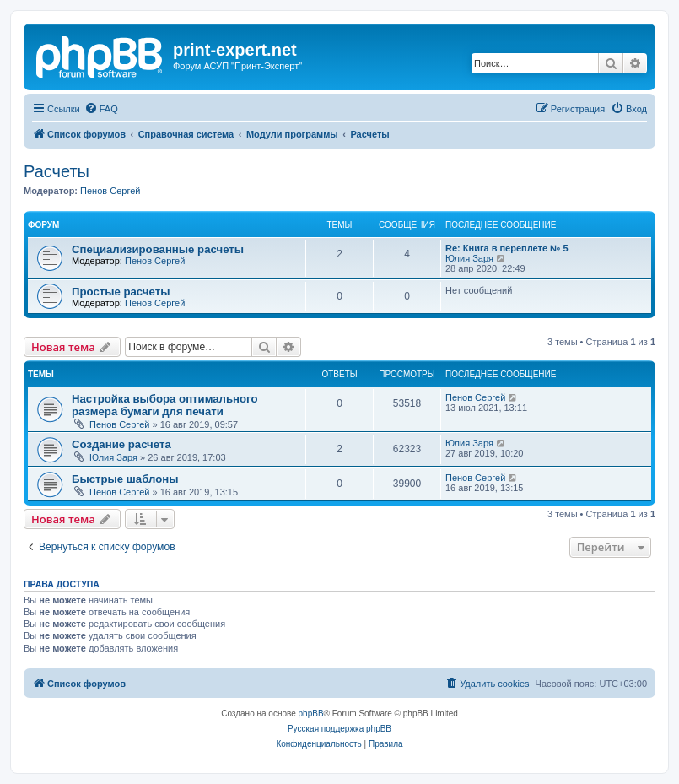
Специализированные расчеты (158, 249)
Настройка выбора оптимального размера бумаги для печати (164, 405)
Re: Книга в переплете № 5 (507, 248)
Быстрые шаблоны (125, 479)
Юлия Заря (469, 258)
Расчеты (57, 171)
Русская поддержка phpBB (339, 729)
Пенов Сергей (110, 191)
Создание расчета (121, 444)
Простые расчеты (121, 292)
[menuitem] (101, 109)
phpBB (311, 714)
